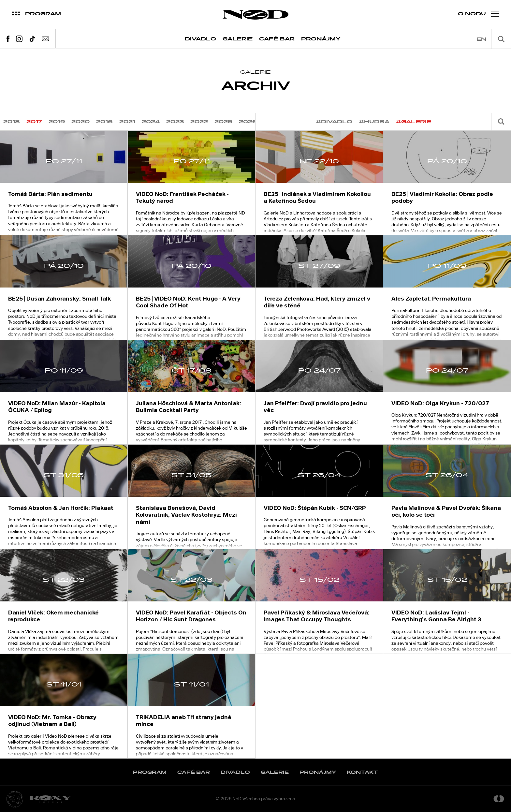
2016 (104, 122)
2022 (199, 122)
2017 (34, 122)
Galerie (238, 39)
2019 (57, 122)
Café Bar (277, 39)
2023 (175, 122)
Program (150, 772)
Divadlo (200, 39)
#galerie (414, 122)
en (481, 39)
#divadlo (334, 122)
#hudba (374, 122)
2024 (151, 122)
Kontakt (362, 772)
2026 (248, 122)
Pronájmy (321, 39)
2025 (223, 122)
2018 (12, 122)
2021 (127, 122)
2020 (80, 122)
